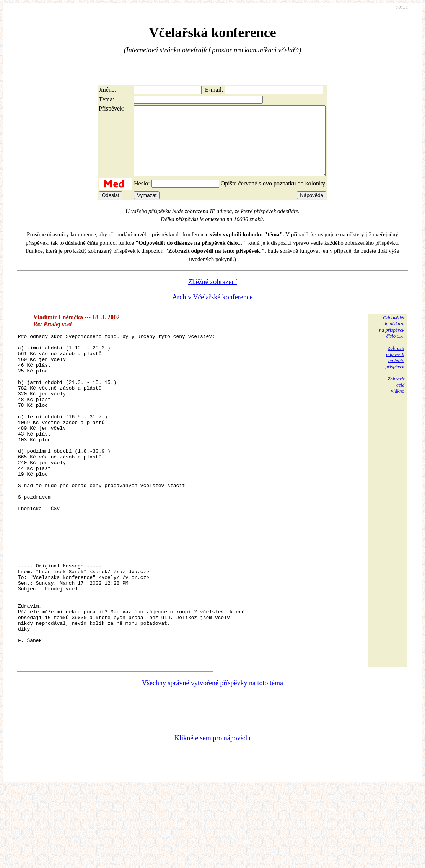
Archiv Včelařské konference (212, 311)
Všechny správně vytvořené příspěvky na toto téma (212, 762)
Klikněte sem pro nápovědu (212, 817)
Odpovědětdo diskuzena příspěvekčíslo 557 (392, 341)
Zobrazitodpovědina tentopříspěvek (395, 371)
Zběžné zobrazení (212, 296)
